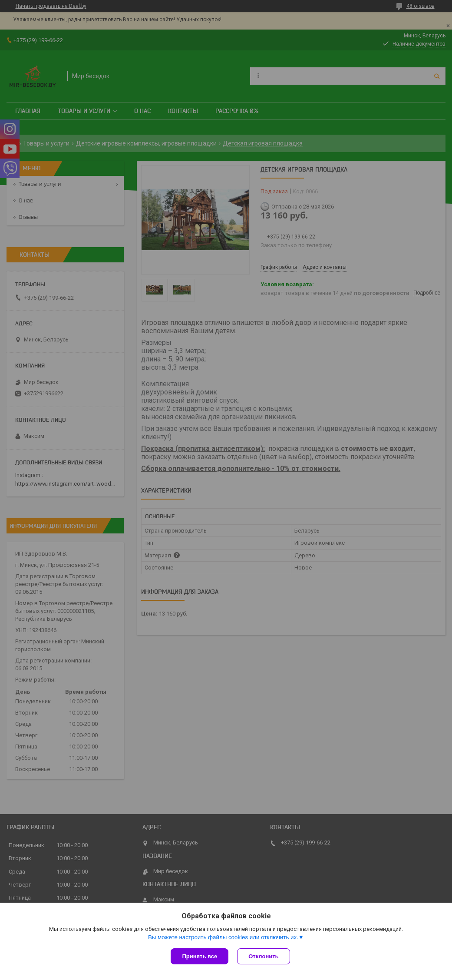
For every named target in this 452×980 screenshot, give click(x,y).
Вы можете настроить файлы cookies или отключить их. (223, 937)
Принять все (200, 956)
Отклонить (263, 956)
